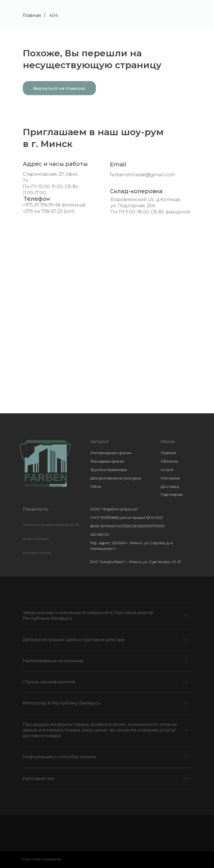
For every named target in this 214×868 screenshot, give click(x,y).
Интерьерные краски (111, 453)
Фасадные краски (107, 461)
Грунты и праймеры (109, 470)
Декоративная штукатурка (116, 478)
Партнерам (172, 494)
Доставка (170, 487)
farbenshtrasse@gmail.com (143, 175)
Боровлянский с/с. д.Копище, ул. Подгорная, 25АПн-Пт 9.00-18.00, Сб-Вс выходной (150, 206)
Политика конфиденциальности (51, 525)
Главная (32, 15)
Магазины (170, 478)
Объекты (169, 461)
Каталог (100, 442)
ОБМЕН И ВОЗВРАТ (37, 539)
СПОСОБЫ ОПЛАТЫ (37, 553)
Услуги (167, 470)
